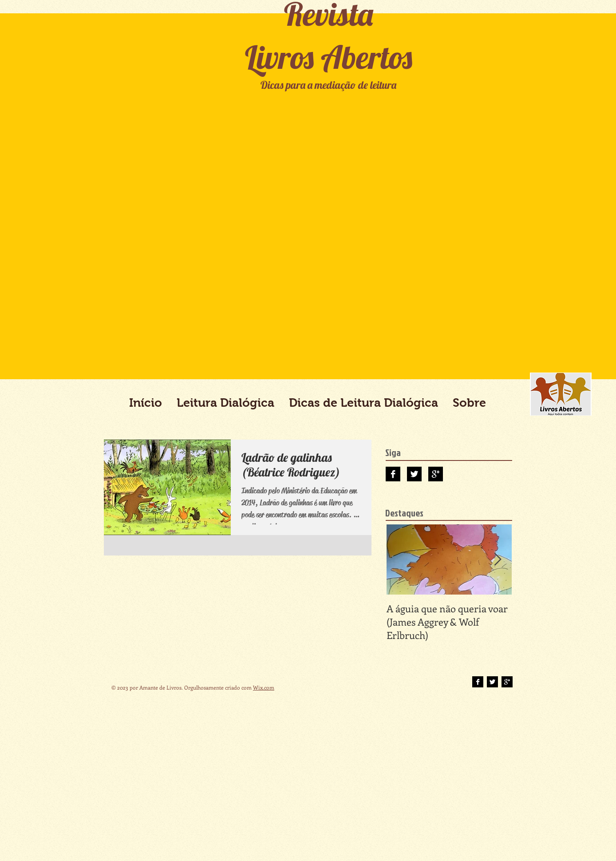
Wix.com (264, 687)
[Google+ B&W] (436, 474)
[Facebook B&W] (393, 474)
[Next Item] (498, 560)
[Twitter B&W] (414, 474)
